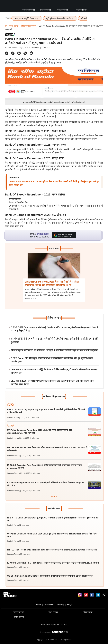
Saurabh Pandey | (12, 48)
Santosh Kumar (31, 299)
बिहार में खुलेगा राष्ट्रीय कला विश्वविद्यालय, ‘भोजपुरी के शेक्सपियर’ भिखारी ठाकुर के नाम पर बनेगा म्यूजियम (55, 350)
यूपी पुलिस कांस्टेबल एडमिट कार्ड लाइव (60, 18)
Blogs (69, 605)
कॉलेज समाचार (82, 10)
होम (6, 26)
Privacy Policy (46, 624)
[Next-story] (54, 268)
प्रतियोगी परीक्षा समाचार (29, 26)
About (39, 605)
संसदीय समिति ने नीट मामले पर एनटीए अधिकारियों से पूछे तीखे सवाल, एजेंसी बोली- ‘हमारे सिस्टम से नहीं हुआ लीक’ (54, 340)
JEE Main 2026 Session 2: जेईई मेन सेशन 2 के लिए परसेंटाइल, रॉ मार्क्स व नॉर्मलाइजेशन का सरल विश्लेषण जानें (54, 371)
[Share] (7, 53)
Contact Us (49, 605)
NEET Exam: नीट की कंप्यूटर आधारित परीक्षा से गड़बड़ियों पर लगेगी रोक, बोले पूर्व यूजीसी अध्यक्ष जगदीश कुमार (52, 360)
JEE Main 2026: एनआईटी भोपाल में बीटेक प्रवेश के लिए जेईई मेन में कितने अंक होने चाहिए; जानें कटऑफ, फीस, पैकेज (52, 383)
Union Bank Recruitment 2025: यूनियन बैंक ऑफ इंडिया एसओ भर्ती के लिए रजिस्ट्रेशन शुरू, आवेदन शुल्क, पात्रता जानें (54, 183)
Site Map (60, 605)
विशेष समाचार (46, 10)
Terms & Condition (60, 624)
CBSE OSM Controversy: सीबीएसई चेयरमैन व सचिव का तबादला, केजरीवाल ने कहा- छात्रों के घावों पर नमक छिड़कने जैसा (54, 329)
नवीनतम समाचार (29, 10)
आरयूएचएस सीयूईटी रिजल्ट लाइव (27, 18)
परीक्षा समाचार (64, 10)
